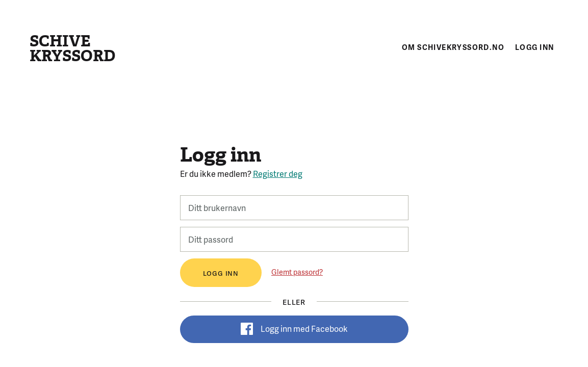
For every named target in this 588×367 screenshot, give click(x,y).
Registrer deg (278, 174)
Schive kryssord (72, 48)
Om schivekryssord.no (453, 47)
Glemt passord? (297, 272)
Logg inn (534, 47)
